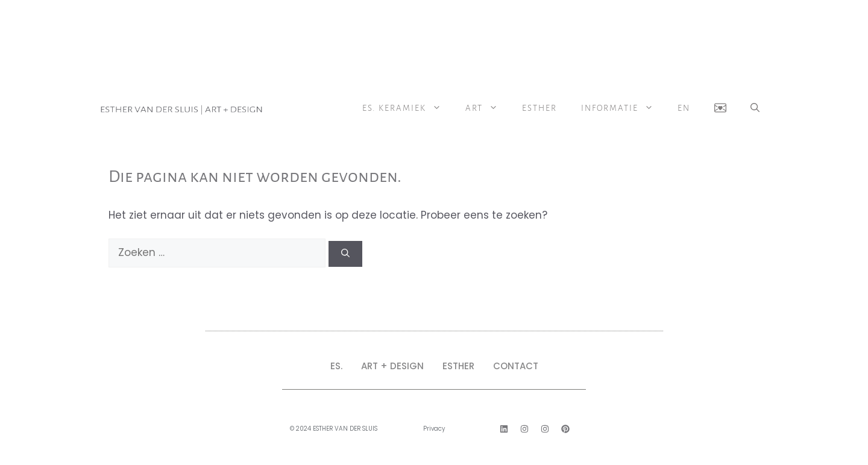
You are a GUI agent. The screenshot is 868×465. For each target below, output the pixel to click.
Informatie (623, 108)
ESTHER (458, 366)
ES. (336, 366)
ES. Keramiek (408, 108)
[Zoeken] (345, 254)
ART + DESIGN (392, 366)
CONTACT (516, 366)
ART (488, 108)
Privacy (434, 429)
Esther (539, 108)
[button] (755, 108)
